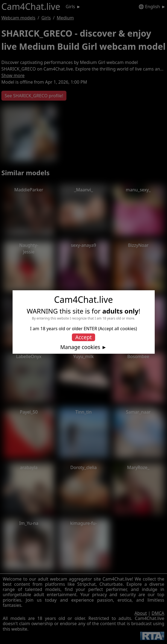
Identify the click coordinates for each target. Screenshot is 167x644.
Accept (83, 337)
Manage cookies (80, 347)
